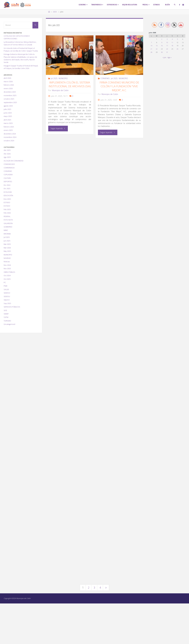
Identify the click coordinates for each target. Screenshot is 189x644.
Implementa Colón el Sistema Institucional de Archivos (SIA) (70, 84)
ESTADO (7, 202)
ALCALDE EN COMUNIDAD (14, 161)
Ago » (169, 57)
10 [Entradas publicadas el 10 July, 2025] (167, 42)
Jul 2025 (54, 78)
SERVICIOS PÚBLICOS (12, 307)
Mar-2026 (7, 248)
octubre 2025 (9, 99)
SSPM (6, 317)
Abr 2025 (7, 150)
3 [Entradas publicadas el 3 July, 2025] (167, 39)
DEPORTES (8, 182)
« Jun (164, 57)
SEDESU (7, 296)
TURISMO (7, 321)
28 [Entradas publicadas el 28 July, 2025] (151, 52)
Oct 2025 (7, 279)
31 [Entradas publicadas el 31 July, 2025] (167, 52)
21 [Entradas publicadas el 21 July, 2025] (151, 49)
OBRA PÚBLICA (9, 272)
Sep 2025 (7, 303)
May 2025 (7, 251)
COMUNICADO (9, 164)
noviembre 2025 (10, 95)
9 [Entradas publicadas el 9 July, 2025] (162, 42)
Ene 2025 (7, 199)
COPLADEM (8, 175)
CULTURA (7, 178)
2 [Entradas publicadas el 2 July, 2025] (162, 39)
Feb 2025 (7, 209)
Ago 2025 (7, 157)
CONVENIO (105, 78)
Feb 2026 (7, 213)
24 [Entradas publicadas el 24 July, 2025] (167, 49)
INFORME (7, 234)
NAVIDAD (7, 258)
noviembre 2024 (10, 137)
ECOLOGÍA (8, 192)
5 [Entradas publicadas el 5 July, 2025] (177, 39)
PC (5, 283)
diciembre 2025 (10, 92)
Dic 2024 (7, 185)
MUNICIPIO (63, 78)
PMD (6, 286)
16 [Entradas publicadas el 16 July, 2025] (162, 46)
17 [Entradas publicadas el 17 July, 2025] (167, 46)
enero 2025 (8, 130)
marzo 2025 (8, 123)
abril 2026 (7, 78)
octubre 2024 (9, 141)
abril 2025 (7, 120)
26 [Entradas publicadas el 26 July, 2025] (177, 49)
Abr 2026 (7, 154)
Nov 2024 (7, 265)
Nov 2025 (7, 269)
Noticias (7, 262)
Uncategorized (9, 324)
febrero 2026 (9, 85)
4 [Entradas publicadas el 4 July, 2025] (172, 39)
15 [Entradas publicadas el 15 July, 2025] (157, 46)
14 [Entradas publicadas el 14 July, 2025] (151, 46)
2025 (55, 12)
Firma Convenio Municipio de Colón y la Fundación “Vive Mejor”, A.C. (119, 86)
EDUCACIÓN (8, 196)
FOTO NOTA (8, 220)
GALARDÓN (8, 223)
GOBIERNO (8, 227)
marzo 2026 (8, 82)
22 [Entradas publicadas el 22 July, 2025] (157, 49)
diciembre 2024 (10, 134)
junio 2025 (8, 113)
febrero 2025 (9, 127)
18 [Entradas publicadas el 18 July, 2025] (172, 46)
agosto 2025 (8, 106)
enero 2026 (8, 89)
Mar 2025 (7, 244)
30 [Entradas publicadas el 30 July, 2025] (162, 52)
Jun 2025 (7, 241)
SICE (5, 310)
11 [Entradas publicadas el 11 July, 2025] (172, 42)
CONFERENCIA (9, 168)
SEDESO (7, 293)
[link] (175, 5)
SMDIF (6, 314)
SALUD (6, 289)
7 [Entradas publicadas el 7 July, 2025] (151, 42)
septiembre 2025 (10, 102)
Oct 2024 (7, 276)
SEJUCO (7, 300)
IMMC (6, 230)
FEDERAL (7, 216)
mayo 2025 (8, 116)
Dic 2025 (7, 189)
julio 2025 (7, 109)
